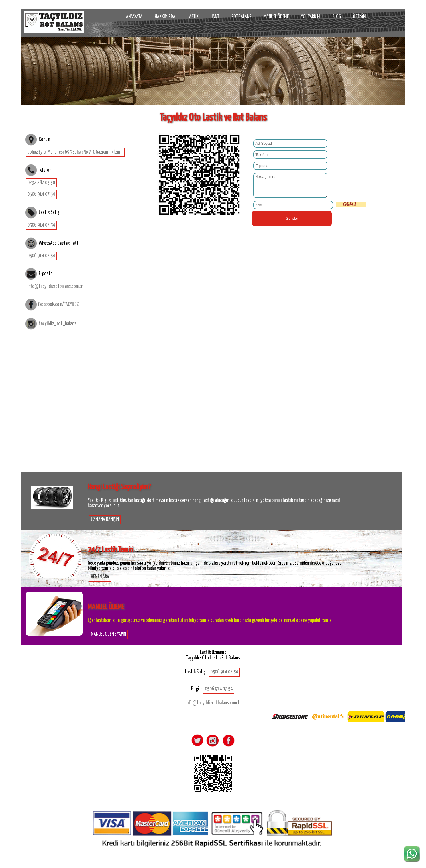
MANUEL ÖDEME (276, 17)
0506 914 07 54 (41, 194)
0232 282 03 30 (41, 183)
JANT (215, 17)
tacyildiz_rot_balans (57, 323)
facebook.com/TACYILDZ (58, 305)
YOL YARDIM (310, 17)
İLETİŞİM (359, 17)
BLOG (337, 17)
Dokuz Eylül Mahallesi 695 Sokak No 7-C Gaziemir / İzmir (75, 152)
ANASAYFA (134, 17)
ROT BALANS (241, 17)
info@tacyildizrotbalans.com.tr (55, 286)
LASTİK (193, 17)
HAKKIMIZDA (165, 17)
